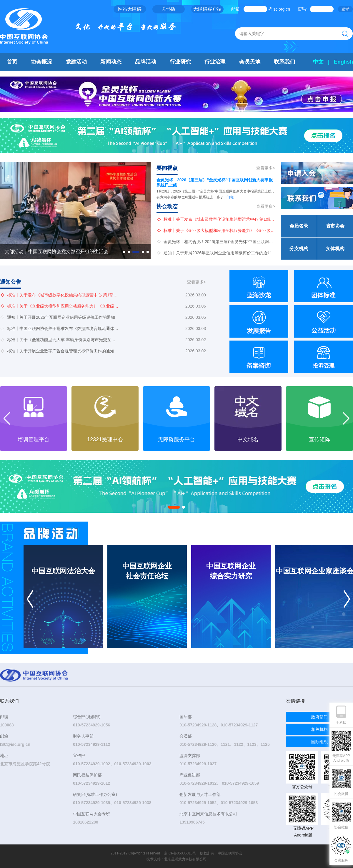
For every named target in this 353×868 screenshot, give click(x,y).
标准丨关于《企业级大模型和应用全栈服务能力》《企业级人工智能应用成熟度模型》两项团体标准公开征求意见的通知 (219, 230)
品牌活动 (146, 62)
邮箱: (236, 9)
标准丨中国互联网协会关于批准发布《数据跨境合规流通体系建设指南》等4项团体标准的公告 (63, 328)
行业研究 (180, 62)
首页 (12, 62)
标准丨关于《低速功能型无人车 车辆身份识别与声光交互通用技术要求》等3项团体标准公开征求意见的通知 (63, 340)
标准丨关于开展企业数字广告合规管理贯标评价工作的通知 (61, 351)
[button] (124, 252)
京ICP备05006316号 (180, 853)
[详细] (231, 197)
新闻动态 (111, 62)
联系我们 (284, 62)
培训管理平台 (105, 439)
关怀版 (169, 9)
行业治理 (215, 62)
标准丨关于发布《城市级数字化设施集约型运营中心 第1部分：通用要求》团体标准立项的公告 (219, 219)
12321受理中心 (176, 439)
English (343, 62)
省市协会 (335, 226)
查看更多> (266, 168)
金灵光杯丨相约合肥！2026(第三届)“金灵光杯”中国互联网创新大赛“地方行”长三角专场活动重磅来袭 (219, 242)
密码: (302, 9)
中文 (318, 62)
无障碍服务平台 (248, 439)
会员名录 (299, 226)
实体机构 (335, 249)
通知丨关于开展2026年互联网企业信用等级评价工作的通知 (218, 253)
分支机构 (299, 249)
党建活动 (76, 62)
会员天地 (250, 62)
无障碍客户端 (207, 9)
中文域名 (319, 439)
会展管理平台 (34, 439)
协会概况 (41, 62)
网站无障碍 (130, 9)
